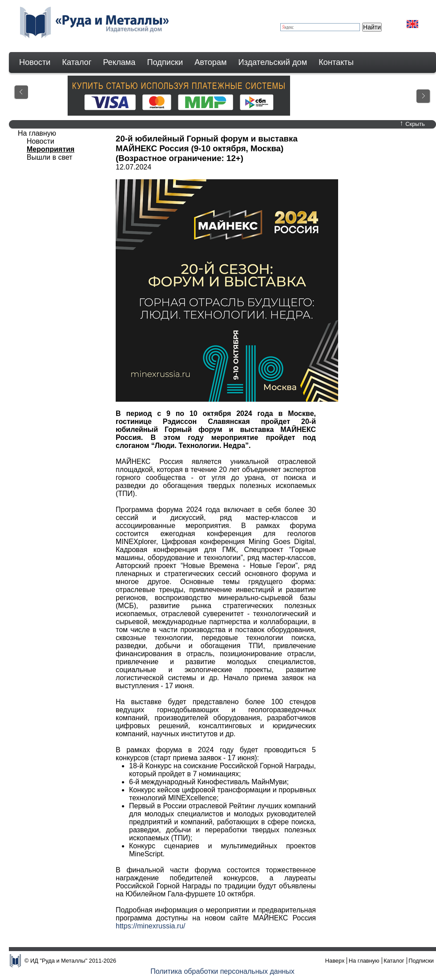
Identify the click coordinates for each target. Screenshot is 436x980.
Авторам (210, 62)
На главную (37, 133)
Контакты (336, 62)
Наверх (335, 961)
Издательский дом (273, 62)
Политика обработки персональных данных (222, 971)
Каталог (77, 62)
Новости (35, 62)
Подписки (165, 62)
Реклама (119, 62)
